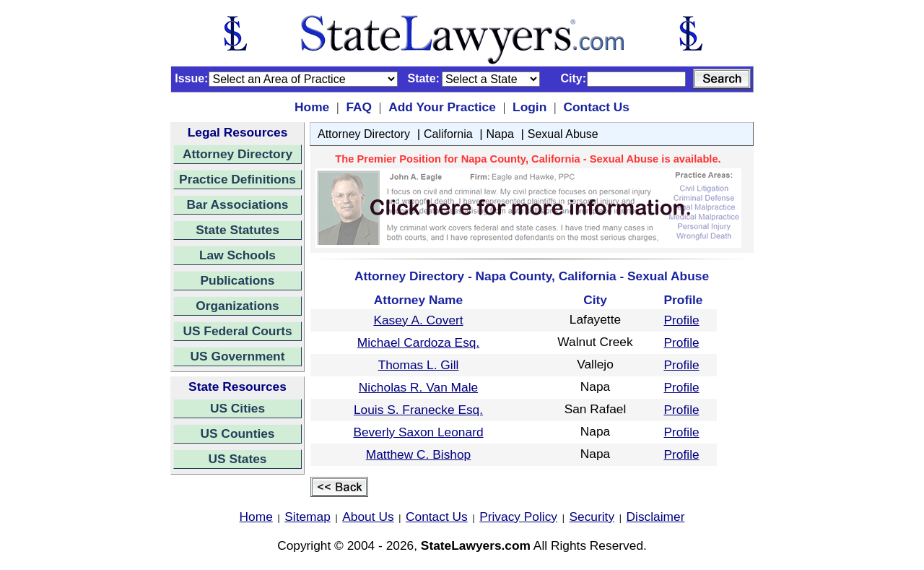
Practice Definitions (237, 179)
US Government (238, 356)
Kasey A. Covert (418, 320)
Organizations (237, 306)
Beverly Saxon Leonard (418, 432)
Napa (500, 134)
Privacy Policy (518, 517)
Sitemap (308, 517)
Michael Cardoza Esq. (419, 342)
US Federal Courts (237, 331)
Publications (237, 280)
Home (312, 107)
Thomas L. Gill (419, 365)
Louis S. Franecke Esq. (418, 410)
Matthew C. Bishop (418, 454)
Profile (682, 320)
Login (529, 107)
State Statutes (237, 230)
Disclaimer (656, 517)
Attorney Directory (237, 154)
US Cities (237, 408)
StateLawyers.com (476, 545)
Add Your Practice (442, 107)
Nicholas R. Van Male (418, 387)
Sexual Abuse (563, 134)
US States (238, 459)
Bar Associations (238, 204)
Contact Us (596, 107)
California (448, 134)
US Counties (237, 433)
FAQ (359, 107)
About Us (368, 517)
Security (592, 517)
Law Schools (237, 255)
